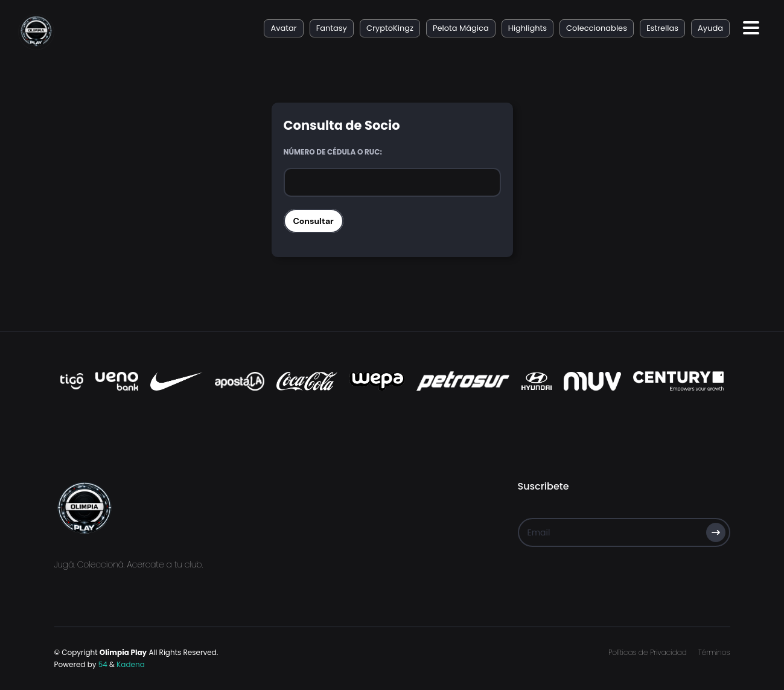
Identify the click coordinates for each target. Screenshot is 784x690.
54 (103, 664)
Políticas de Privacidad (648, 652)
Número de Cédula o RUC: (333, 152)
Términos (714, 652)
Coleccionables (597, 28)
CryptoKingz (390, 28)
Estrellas (662, 28)
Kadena (131, 664)
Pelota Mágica (461, 28)
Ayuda (710, 28)
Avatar (283, 28)
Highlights (527, 28)
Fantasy (332, 28)
